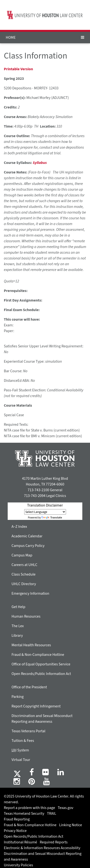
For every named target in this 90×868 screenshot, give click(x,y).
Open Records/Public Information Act (41, 674)
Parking (18, 697)
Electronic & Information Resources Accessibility (42, 848)
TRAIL (52, 814)
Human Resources (26, 616)
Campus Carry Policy (28, 546)
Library (17, 636)
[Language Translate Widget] (45, 512)
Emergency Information (30, 593)
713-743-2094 (35, 496)
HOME (11, 38)
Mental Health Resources (31, 645)
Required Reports (54, 842)
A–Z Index (19, 527)
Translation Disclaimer (45, 505)
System (20, 750)
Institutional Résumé (20, 842)
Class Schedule (24, 574)
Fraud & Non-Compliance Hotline (38, 655)
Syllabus (40, 163)
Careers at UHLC (24, 565)
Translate (52, 518)
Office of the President (29, 687)
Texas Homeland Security (24, 814)
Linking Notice (70, 825)
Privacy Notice (15, 831)
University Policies (18, 865)
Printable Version (18, 69)
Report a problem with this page (29, 808)
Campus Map (22, 555)
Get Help (18, 607)
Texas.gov (66, 808)
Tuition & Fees (23, 741)
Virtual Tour (21, 760)
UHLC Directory (24, 584)
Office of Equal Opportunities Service (41, 664)
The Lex (18, 626)
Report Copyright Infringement (36, 706)
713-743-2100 (38, 490)
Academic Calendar (27, 536)
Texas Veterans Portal (28, 731)
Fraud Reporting (17, 819)
